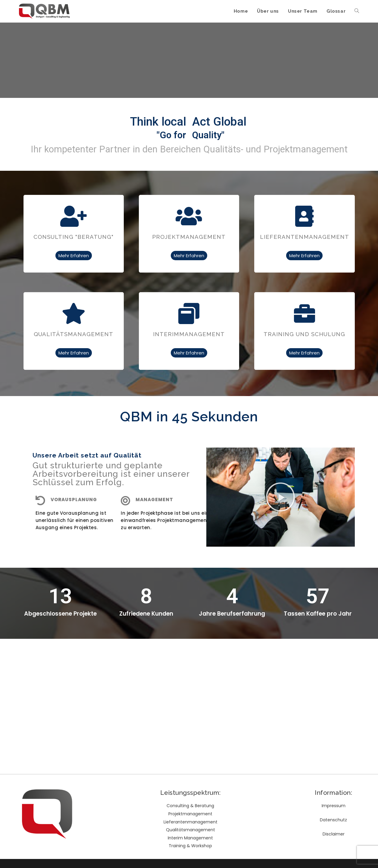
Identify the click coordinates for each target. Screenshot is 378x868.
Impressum (334, 806)
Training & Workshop (190, 846)
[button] (280, 497)
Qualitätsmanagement (191, 830)
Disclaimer (334, 834)
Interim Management (190, 838)
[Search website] (357, 11)
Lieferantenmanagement (191, 822)
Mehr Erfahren (74, 256)
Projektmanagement (190, 814)
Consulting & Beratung (190, 806)
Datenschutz (333, 820)
